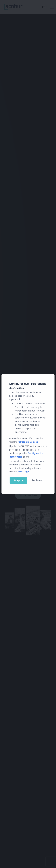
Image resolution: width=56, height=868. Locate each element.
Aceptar (18, 480)
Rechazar (37, 480)
